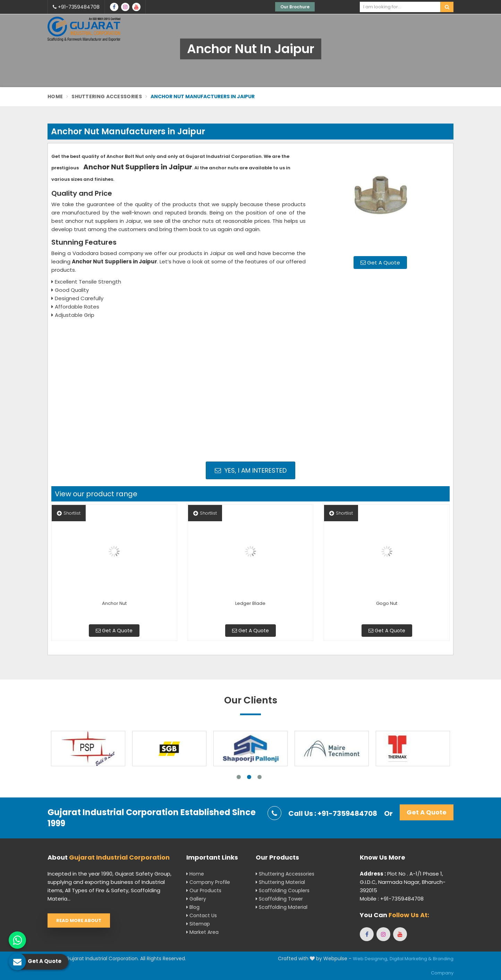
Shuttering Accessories (107, 96)
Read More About (79, 920)
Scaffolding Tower (279, 899)
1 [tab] (239, 777)
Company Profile (208, 882)
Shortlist (69, 513)
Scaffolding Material (282, 907)
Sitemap (198, 924)
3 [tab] (260, 777)
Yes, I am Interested (251, 470)
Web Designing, (371, 959)
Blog (193, 907)
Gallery (196, 899)
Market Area (202, 932)
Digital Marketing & (411, 959)
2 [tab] (249, 777)
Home (55, 96)
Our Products (204, 890)
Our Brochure (295, 7)
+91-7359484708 (76, 7)
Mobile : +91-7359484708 (392, 899)
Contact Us (202, 915)
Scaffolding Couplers (283, 890)
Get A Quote (380, 263)
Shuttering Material (280, 882)
